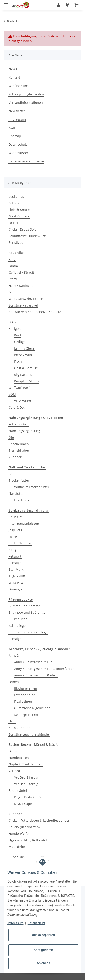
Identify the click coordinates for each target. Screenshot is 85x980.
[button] (58, 5)
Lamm (13, 266)
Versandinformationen (26, 103)
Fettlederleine (25, 695)
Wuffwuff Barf (19, 388)
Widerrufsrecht (20, 153)
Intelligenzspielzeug (24, 523)
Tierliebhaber (19, 450)
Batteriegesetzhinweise (26, 161)
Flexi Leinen (23, 701)
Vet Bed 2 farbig (26, 777)
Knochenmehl (19, 444)
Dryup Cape (23, 804)
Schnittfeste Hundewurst (28, 236)
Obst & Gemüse (26, 368)
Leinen (14, 682)
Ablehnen (43, 963)
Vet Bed (14, 771)
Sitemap (15, 136)
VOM (12, 394)
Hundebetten (19, 758)
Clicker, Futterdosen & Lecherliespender (39, 820)
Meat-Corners (19, 216)
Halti (12, 721)
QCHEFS (15, 223)
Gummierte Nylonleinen (32, 708)
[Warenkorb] (77, 5)
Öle (11, 437)
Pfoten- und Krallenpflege (28, 632)
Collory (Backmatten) (24, 827)
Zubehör (15, 457)
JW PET (14, 537)
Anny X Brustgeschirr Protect (36, 675)
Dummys (15, 589)
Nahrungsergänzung (24, 431)
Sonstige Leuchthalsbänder (29, 734)
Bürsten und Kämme (24, 606)
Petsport (15, 556)
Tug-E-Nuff (17, 576)
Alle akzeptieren (43, 935)
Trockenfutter (19, 480)
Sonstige (15, 563)
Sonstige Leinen (26, 715)
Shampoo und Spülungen (28, 612)
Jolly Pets (15, 530)
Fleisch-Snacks (20, 210)
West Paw (16, 583)
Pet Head (21, 619)
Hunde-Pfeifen (20, 834)
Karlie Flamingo (20, 543)
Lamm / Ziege (24, 348)
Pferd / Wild (23, 355)
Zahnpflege (17, 626)
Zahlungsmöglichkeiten (26, 94)
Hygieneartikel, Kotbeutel (28, 840)
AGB (12, 128)
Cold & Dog (17, 407)
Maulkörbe (17, 847)
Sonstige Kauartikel (23, 305)
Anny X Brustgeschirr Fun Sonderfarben (44, 669)
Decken (14, 751)
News (13, 69)
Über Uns (18, 857)
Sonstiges (16, 243)
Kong (12, 550)
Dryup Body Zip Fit (28, 797)
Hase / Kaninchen (22, 286)
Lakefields (22, 500)
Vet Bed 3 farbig (26, 784)
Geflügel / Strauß (21, 272)
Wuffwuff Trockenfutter (32, 487)
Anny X (14, 655)
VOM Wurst (23, 401)
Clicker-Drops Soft (22, 229)
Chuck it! (15, 517)
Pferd (13, 279)
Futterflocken (18, 424)
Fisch (12, 292)
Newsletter (17, 111)
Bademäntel (18, 791)
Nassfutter (17, 494)
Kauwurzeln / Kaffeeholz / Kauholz (35, 312)
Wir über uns (19, 86)
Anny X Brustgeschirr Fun (33, 662)
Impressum (17, 119)
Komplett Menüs (27, 381)
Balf (12, 474)
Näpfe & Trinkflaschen (25, 764)
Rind (12, 259)
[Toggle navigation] (6, 3)
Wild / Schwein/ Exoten (26, 299)
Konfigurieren (43, 950)
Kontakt (14, 77)
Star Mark (16, 569)
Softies (14, 203)
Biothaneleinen (26, 688)
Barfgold (15, 329)
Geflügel (20, 342)
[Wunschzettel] (67, 5)
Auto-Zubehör (19, 728)
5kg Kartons (23, 375)
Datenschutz (18, 144)
